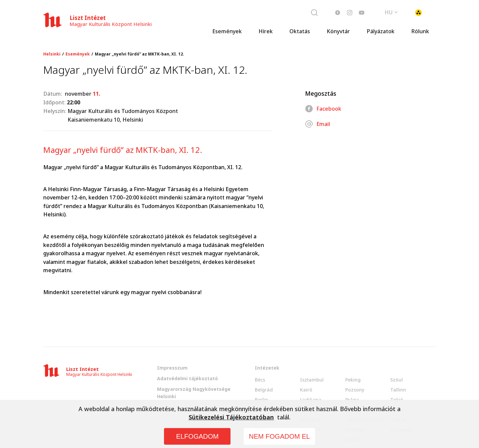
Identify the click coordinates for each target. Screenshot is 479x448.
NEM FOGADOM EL (279, 436)
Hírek (266, 32)
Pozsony (355, 390)
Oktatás (300, 32)
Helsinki (52, 54)
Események (227, 32)
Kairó (306, 390)
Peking (353, 380)
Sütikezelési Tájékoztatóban (231, 417)
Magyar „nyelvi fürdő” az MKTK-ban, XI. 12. (140, 54)
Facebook (323, 109)
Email (318, 124)
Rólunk (420, 32)
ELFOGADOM (197, 436)
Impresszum (172, 368)
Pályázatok (381, 32)
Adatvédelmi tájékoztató (187, 378)
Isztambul (312, 380)
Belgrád (264, 390)
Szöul (397, 380)
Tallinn (398, 390)
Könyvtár (338, 32)
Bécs (260, 380)
